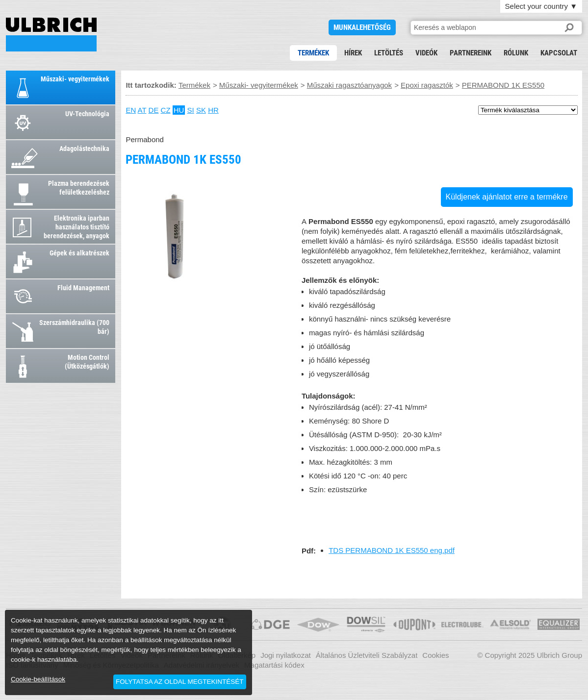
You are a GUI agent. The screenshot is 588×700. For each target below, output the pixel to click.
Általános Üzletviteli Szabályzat (367, 655)
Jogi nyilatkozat (286, 655)
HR (213, 110)
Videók (426, 53)
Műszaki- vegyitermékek (259, 85)
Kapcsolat (559, 53)
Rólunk (516, 53)
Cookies (435, 655)
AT (142, 110)
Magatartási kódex (274, 665)
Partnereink (471, 53)
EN (131, 110)
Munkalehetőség (362, 27)
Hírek (353, 53)
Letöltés (389, 53)
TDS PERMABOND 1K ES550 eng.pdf (392, 550)
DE (154, 110)
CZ (166, 110)
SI (191, 110)
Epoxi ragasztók (427, 85)
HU (179, 110)
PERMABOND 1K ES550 (51, 35)
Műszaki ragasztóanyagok (349, 85)
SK (201, 110)
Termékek (313, 53)
